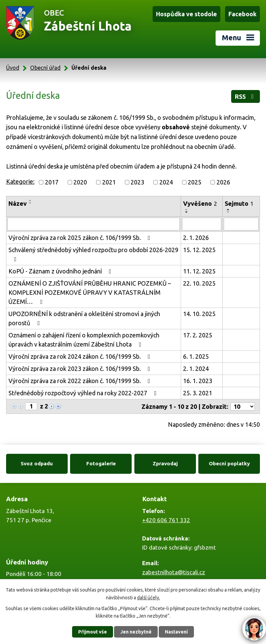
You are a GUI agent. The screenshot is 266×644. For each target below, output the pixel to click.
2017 (52, 182)
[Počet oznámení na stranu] (243, 406)
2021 (109, 182)
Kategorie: (20, 181)
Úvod (13, 68)
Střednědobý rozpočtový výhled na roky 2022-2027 (84, 393)
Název (18, 203)
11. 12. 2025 (199, 271)
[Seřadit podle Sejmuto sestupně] (228, 212)
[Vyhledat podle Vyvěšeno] (202, 224)
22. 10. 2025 (199, 283)
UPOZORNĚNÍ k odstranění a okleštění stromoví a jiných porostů (84, 318)
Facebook (242, 14)
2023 (137, 182)
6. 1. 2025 (196, 356)
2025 (195, 182)
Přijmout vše (93, 632)
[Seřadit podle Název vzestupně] (30, 200)
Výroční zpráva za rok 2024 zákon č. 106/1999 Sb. (81, 356)
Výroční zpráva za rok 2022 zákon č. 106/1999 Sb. (81, 381)
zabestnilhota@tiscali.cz (174, 572)
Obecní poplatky (229, 463)
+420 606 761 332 (166, 520)
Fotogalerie (101, 463)
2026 (223, 182)
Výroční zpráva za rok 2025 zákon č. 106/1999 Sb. (81, 238)
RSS (246, 96)
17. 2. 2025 (198, 335)
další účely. (149, 597)
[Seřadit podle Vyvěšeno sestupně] (187, 212)
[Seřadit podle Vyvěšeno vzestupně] (187, 209)
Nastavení (176, 632)
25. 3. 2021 (198, 393)
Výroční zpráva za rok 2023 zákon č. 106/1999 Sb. (81, 369)
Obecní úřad (45, 68)
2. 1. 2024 (196, 369)
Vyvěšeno (200, 203)
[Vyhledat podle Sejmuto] (241, 224)
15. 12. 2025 (199, 250)
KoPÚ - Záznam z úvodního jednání (61, 271)
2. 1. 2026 (196, 238)
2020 (80, 182)
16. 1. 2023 (198, 381)
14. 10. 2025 (199, 314)
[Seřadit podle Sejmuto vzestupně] (228, 209)
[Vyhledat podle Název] (94, 224)
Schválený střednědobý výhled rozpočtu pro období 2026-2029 (93, 254)
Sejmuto (239, 203)
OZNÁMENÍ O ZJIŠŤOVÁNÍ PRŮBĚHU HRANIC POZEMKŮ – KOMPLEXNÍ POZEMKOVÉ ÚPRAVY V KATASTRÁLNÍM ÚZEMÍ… (90, 292)
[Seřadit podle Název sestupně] (30, 203)
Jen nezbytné (136, 632)
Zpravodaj (165, 463)
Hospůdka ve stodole (186, 14)
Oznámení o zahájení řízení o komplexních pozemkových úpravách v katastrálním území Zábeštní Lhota (84, 340)
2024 (166, 182)
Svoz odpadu (37, 463)
